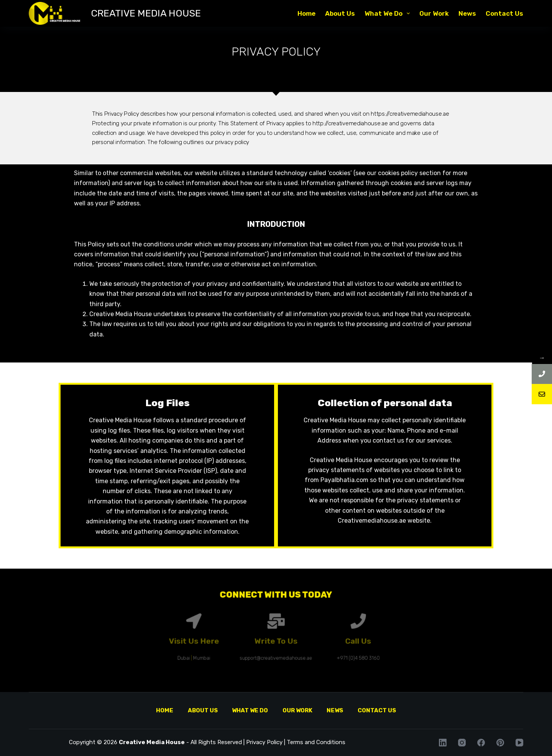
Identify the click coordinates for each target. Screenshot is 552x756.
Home (306, 13)
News (467, 13)
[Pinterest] (500, 743)
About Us (340, 13)
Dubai (215, 650)
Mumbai (227, 650)
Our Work (434, 13)
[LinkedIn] (443, 743)
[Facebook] (481, 743)
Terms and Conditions (316, 742)
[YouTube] (519, 743)
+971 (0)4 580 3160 (330, 650)
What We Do (389, 13)
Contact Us (504, 13)
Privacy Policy (264, 742)
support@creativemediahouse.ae (276, 650)
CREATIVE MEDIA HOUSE (146, 13)
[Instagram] (462, 743)
